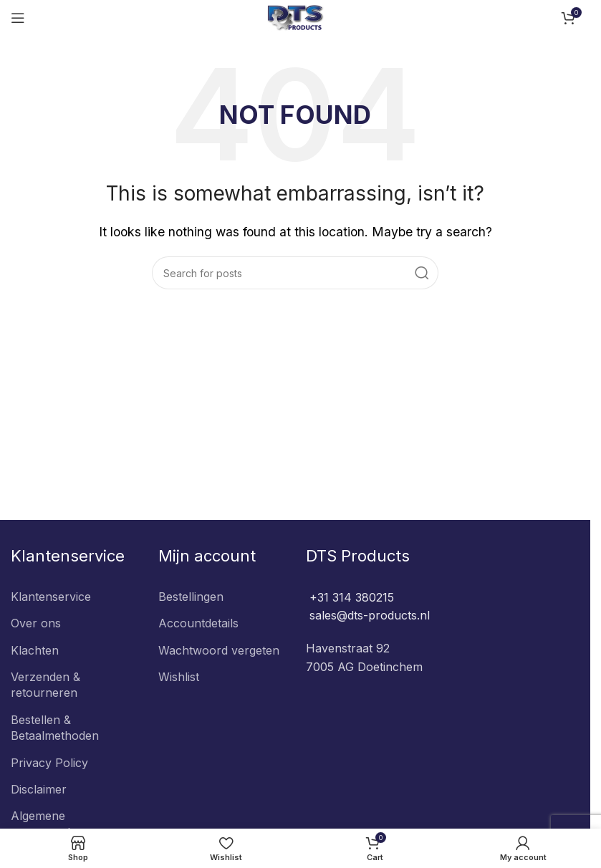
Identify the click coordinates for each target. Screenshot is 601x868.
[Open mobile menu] (18, 18)
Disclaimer (39, 789)
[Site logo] (295, 16)
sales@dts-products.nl (368, 615)
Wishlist (179, 677)
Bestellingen (191, 597)
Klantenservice (51, 597)
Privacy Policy (49, 763)
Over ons (36, 623)
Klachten (35, 650)
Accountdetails (198, 623)
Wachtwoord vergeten (219, 650)
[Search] (295, 273)
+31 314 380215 (350, 597)
